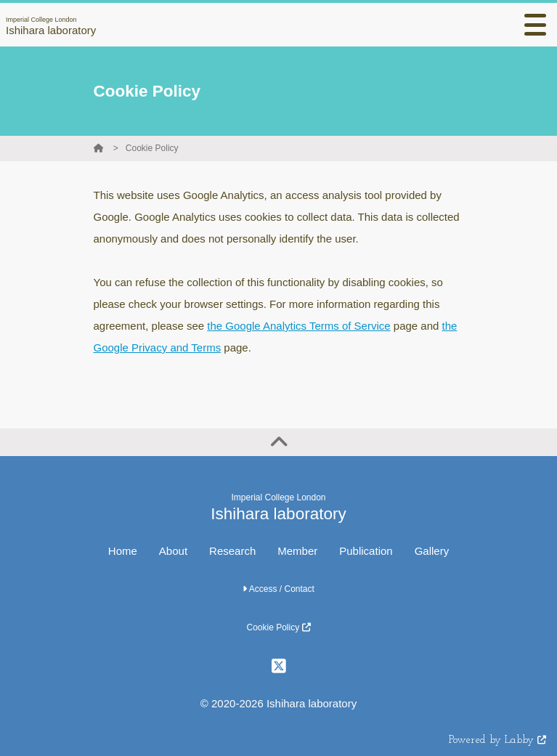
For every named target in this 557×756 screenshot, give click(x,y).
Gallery (432, 551)
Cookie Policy (152, 148)
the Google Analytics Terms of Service (298, 326)
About (173, 551)
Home (123, 551)
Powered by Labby (497, 740)
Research (232, 551)
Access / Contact (278, 589)
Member (297, 551)
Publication (366, 551)
